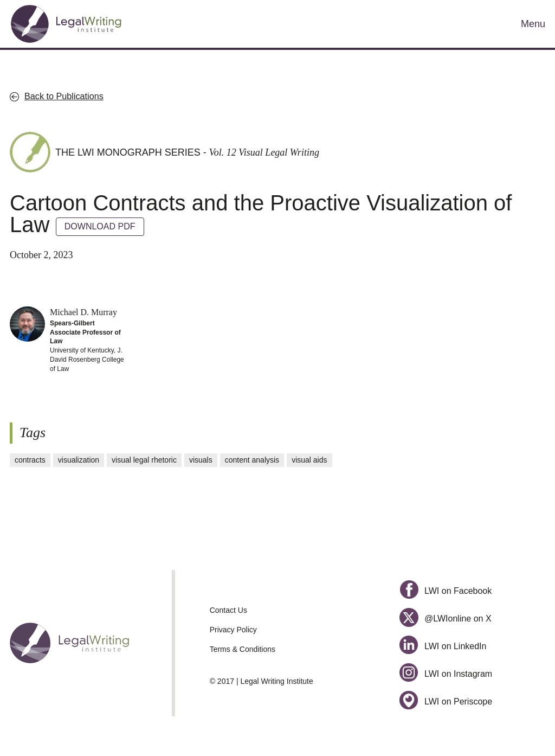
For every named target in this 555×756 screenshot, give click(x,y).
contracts (30, 460)
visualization (79, 460)
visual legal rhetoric (144, 460)
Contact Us (228, 610)
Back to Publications (64, 96)
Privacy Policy (233, 630)
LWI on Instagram (446, 674)
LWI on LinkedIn (443, 646)
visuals (201, 460)
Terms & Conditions (243, 649)
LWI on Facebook (446, 591)
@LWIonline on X (445, 619)
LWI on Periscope (446, 701)
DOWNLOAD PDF (100, 226)
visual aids (309, 460)
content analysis (252, 460)
